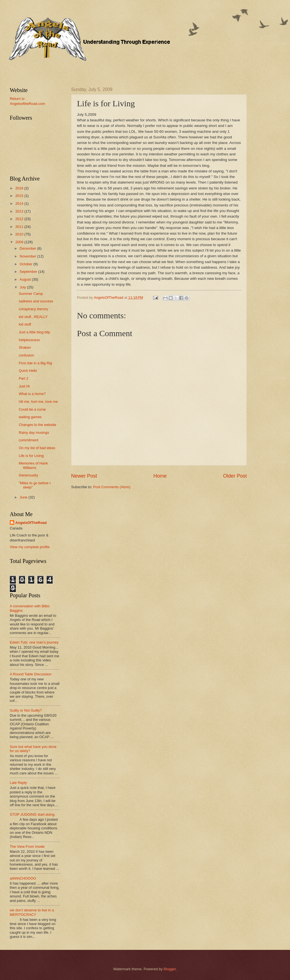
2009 (20, 242)
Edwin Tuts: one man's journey (34, 642)
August (26, 279)
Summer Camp (31, 294)
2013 (20, 211)
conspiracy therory (33, 309)
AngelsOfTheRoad (31, 523)
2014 (20, 204)
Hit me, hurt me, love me (38, 402)
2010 (20, 234)
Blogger (170, 969)
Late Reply (18, 783)
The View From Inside (27, 847)
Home (160, 476)
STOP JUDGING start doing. (32, 814)
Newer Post (84, 476)
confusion (26, 355)
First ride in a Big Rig (35, 363)
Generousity (28, 475)
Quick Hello (28, 371)
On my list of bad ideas (37, 448)
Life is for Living (31, 456)
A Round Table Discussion (31, 674)
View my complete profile (30, 547)
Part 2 (23, 378)
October (26, 264)
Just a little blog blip (34, 332)
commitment (28, 440)
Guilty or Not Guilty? (26, 710)
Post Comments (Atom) (112, 487)
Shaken (25, 347)
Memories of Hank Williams (33, 465)
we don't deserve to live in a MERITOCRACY (32, 912)
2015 (20, 196)
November (28, 256)
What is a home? (32, 394)
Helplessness (29, 340)
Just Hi (24, 386)
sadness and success (36, 301)
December (28, 248)
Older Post (235, 476)
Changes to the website (38, 425)
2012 (20, 219)
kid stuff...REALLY (33, 317)
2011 (20, 227)
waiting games (30, 417)
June (24, 497)
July (23, 287)
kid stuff (25, 324)
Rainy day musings (34, 433)
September (29, 272)
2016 (20, 188)
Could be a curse (32, 409)
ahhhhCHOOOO (23, 878)
